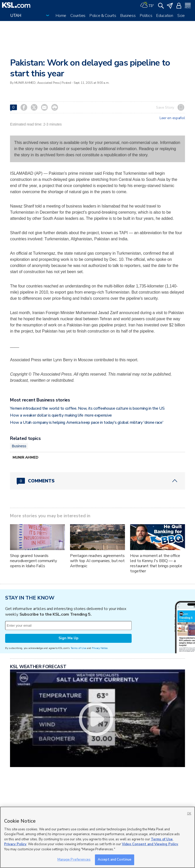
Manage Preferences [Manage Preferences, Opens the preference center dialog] (74, 860)
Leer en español (172, 118)
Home (61, 16)
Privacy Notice (100, 648)
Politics (146, 16)
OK (189, 814)
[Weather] (147, 5)
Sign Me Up (69, 638)
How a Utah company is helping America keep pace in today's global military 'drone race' (87, 422)
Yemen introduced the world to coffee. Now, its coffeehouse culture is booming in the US (87, 408)
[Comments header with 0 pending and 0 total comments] (97, 481)
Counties (78, 16)
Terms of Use (78, 648)
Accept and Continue (115, 860)
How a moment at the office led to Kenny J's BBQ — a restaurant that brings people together (156, 563)
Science (184, 16)
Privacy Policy (15, 844)
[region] (98, 837)
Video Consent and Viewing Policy (150, 844)
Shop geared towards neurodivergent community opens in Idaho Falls (33, 561)
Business (128, 16)
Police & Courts (103, 16)
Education (165, 16)
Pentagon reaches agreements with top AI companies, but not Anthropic (97, 561)
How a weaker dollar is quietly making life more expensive (61, 415)
